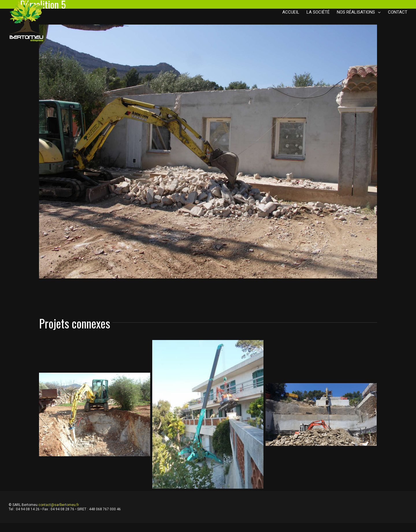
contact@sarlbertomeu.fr (59, 505)
